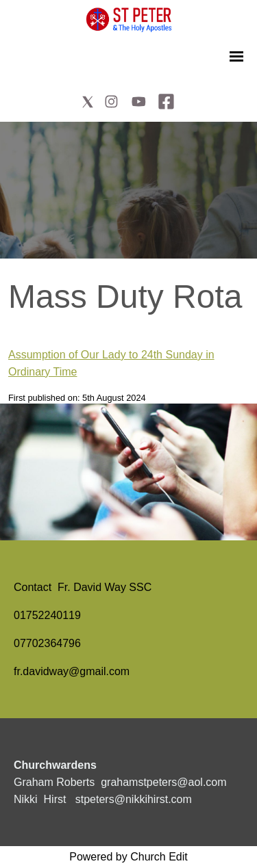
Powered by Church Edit (128, 857)
